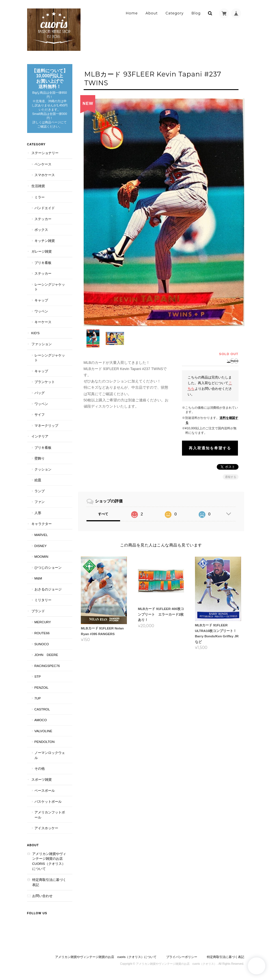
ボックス (41, 230)
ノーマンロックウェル (50, 755)
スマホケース (45, 175)
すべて (103, 506)
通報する (231, 469)
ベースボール (45, 790)
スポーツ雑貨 (42, 779)
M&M (38, 578)
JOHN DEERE (46, 655)
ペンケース (43, 164)
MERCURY (43, 622)
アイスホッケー (46, 828)
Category (175, 13)
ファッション (42, 344)
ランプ (40, 491)
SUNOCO (42, 644)
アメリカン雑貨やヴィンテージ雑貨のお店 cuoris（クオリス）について (49, 861)
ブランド (38, 611)
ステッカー (43, 219)
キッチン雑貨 (45, 241)
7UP (38, 698)
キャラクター (42, 524)
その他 (40, 768)
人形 (38, 513)
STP (38, 676)
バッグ (40, 393)
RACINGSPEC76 (47, 666)
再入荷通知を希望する (210, 440)
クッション (43, 469)
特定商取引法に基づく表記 (49, 882)
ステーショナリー (45, 153)
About (152, 13)
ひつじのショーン (48, 567)
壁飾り (40, 458)
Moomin (41, 556)
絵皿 (38, 480)
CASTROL (42, 709)
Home (132, 13)
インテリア (40, 436)
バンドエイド (45, 208)
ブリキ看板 (43, 263)
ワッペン (41, 311)
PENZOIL (42, 687)
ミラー (40, 197)
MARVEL (41, 535)
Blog (196, 13)
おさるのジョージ (48, 589)
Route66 (42, 633)
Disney (41, 546)
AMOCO (41, 720)
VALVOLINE (43, 731)
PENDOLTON (45, 742)
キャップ (41, 300)
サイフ (40, 414)
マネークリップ (46, 426)
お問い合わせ (42, 896)
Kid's (36, 333)
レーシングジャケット (50, 287)
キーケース (43, 322)
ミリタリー (43, 600)
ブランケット (45, 382)
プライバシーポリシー (182, 957)
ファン (40, 502)
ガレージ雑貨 (42, 251)
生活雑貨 (38, 186)
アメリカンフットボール (50, 815)
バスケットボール (48, 801)
